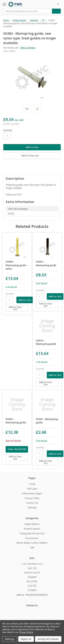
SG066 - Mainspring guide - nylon (17, 265)
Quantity (10, 294)
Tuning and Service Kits (32, 533)
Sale (32, 547)
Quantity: (8, 130)
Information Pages (32, 493)
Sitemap (32, 507)
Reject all (26, 639)
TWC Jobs (32, 489)
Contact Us (32, 503)
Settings (10, 639)
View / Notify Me (17, 449)
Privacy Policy (32, 498)
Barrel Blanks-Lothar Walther (32, 543)
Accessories (32, 538)
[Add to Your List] (17, 308)
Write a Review (28, 48)
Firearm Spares (32, 529)
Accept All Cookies (48, 639)
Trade (32, 484)
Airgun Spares (32, 524)
